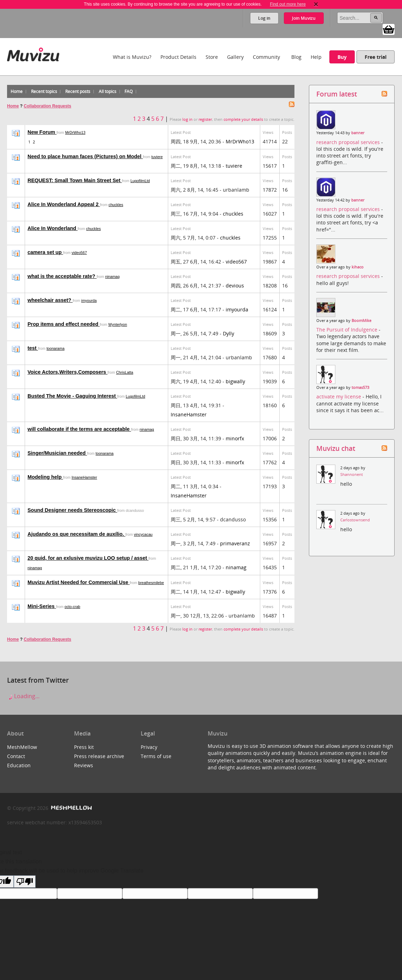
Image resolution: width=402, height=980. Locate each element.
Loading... (23, 696)
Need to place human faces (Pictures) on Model (85, 156)
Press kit (84, 747)
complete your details (243, 119)
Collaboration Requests (47, 106)
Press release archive (99, 756)
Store (212, 57)
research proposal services (349, 142)
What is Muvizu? (132, 57)
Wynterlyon (118, 324)
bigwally (235, 381)
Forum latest (337, 94)
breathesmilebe (151, 583)
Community (266, 57)
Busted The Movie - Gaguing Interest (72, 396)
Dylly (229, 333)
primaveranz (235, 543)
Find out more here (288, 4)
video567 (79, 253)
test (33, 348)
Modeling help (45, 477)
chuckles (116, 205)
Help (316, 57)
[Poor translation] (25, 882)
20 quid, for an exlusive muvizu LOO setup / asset (88, 558)
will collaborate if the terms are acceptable (79, 429)
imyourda (89, 300)
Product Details (178, 57)
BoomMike (361, 321)
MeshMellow (22, 747)
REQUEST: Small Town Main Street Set (75, 180)
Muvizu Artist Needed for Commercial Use (79, 582)
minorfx (235, 438)
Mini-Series (42, 606)
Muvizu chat (336, 448)
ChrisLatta (125, 372)
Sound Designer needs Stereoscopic (72, 510)
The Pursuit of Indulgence (348, 330)
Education (19, 765)
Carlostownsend (355, 520)
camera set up (45, 252)
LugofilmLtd (140, 181)
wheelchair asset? (50, 300)
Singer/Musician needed (57, 453)
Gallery (235, 57)
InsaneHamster (189, 414)
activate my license (339, 396)
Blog (296, 57)
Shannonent (352, 475)
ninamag (112, 277)
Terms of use (156, 756)
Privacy (149, 747)
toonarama (56, 348)
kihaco (358, 267)
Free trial (376, 57)
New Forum (42, 132)
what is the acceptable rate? (62, 276)
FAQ (129, 91)
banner (358, 133)
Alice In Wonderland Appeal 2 (64, 204)
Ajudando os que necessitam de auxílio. (76, 534)
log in (187, 119)
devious (235, 286)
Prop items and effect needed (64, 324)
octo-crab (72, 607)
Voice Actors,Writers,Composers (68, 372)
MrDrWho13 (75, 132)
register (205, 119)
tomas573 (360, 387)
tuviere (157, 157)
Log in (264, 18)
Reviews (84, 765)
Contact (16, 756)
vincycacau (143, 534)
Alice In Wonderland (53, 228)
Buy (342, 57)
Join (304, 18)
